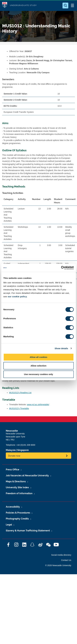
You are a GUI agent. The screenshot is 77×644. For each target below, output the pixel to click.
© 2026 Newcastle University (58, 565)
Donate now (14, 456)
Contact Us (66, 560)
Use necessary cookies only (38, 374)
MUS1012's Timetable (19, 408)
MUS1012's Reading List (20, 393)
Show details (61, 348)
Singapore (23, 450)
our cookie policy (17, 296)
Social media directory (61, 555)
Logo (5, 5)
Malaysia (11, 450)
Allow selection (38, 366)
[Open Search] (65, 6)
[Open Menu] (72, 6)
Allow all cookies (38, 357)
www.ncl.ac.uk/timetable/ (38, 405)
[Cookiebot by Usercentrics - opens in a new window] (61, 268)
